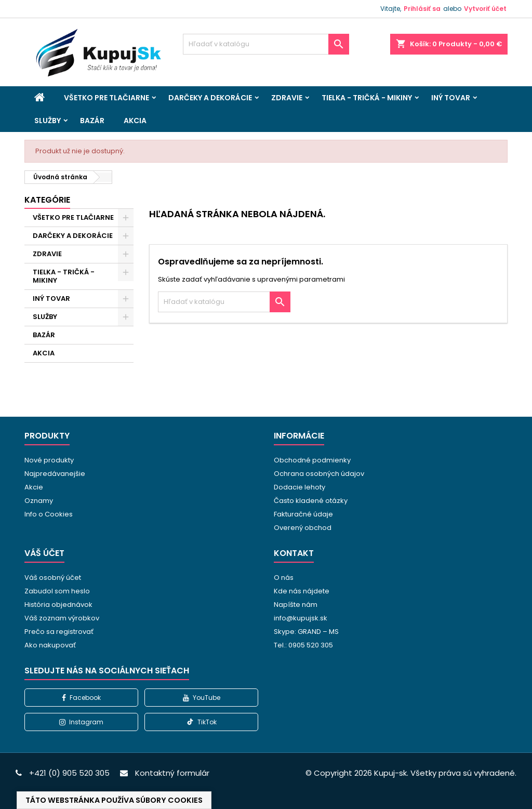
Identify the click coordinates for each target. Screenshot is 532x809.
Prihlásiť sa (422, 9)
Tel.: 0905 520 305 (303, 645)
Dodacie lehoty (300, 487)
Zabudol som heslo (57, 591)
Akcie (34, 487)
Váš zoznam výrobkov (62, 618)
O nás (284, 578)
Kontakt (294, 553)
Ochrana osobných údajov (319, 474)
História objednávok (58, 605)
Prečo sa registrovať (59, 632)
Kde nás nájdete (302, 591)
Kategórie (47, 200)
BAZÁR (92, 121)
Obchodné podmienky (312, 460)
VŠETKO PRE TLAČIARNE (107, 98)
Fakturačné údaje (303, 514)
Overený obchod (303, 528)
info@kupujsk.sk (301, 618)
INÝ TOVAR (451, 98)
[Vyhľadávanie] (266, 44)
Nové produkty (49, 460)
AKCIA (135, 121)
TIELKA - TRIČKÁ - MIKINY (367, 98)
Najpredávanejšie (55, 474)
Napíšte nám (296, 605)
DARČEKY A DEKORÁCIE (210, 98)
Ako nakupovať (50, 645)
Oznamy (39, 501)
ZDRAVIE (287, 98)
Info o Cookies (49, 514)
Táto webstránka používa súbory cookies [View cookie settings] (114, 800)
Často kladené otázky (311, 501)
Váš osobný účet (53, 578)
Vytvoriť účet (485, 9)
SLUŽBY (48, 121)
